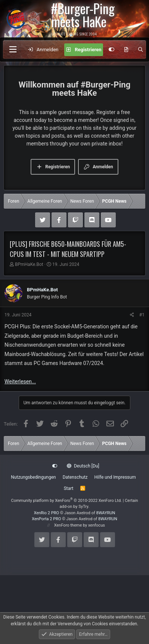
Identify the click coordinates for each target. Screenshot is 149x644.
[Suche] (141, 50)
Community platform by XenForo (66, 501)
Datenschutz (75, 477)
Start (69, 488)
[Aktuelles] (126, 50)
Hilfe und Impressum (115, 477)
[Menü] (13, 50)
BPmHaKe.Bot (29, 264)
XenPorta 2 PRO (46, 519)
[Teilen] (132, 315)
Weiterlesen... (20, 381)
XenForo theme (68, 525)
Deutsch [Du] (83, 466)
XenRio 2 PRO (46, 513)
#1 (142, 315)
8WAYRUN (106, 513)
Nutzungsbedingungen (33, 477)
